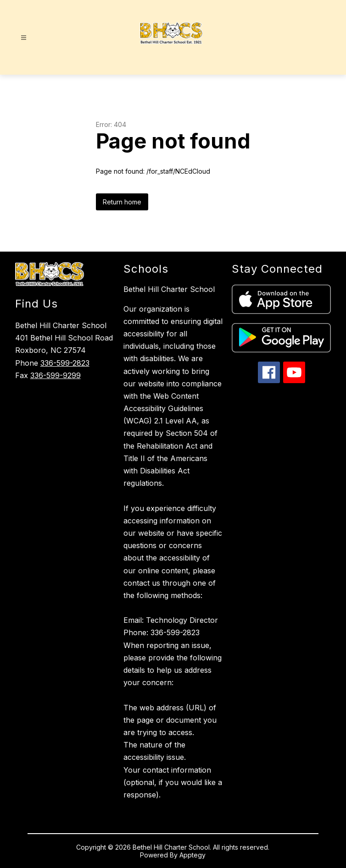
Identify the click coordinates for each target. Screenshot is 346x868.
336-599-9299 (56, 375)
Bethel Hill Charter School (169, 289)
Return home (122, 202)
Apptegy (193, 855)
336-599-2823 (65, 363)
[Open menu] (24, 38)
